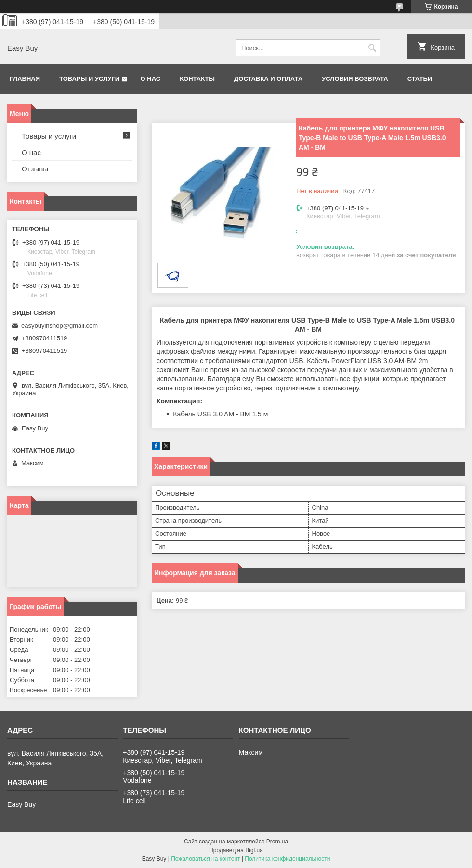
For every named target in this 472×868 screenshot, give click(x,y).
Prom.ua (277, 842)
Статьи (420, 79)
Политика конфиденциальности (287, 859)
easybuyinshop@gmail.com (59, 326)
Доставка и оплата (268, 79)
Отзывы (35, 169)
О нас (151, 79)
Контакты (197, 79)
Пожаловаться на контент (205, 859)
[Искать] (372, 48)
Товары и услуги (89, 79)
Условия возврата (355, 79)
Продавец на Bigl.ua (236, 850)
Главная (25, 79)
